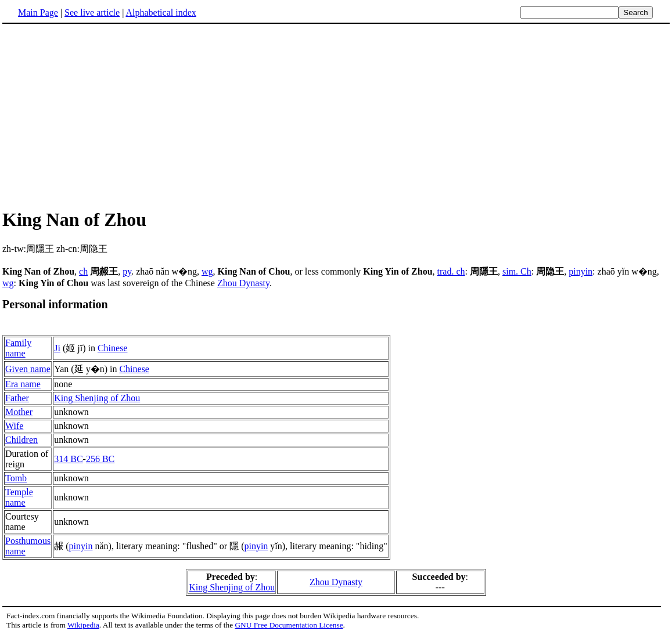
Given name (28, 371)
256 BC (100, 461)
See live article (92, 12)
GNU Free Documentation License (289, 627)
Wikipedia (83, 627)
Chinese (113, 350)
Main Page (38, 12)
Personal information (55, 304)
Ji (57, 350)
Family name (18, 350)
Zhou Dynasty (243, 283)
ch (83, 271)
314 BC (68, 461)
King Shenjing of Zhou (97, 400)
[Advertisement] (100, 116)
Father (17, 400)
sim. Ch (517, 271)
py (127, 271)
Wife (14, 428)
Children (21, 441)
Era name (23, 386)
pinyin (581, 271)
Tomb (16, 480)
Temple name (19, 499)
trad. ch (451, 271)
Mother (19, 414)
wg (207, 271)
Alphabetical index (161, 12)
